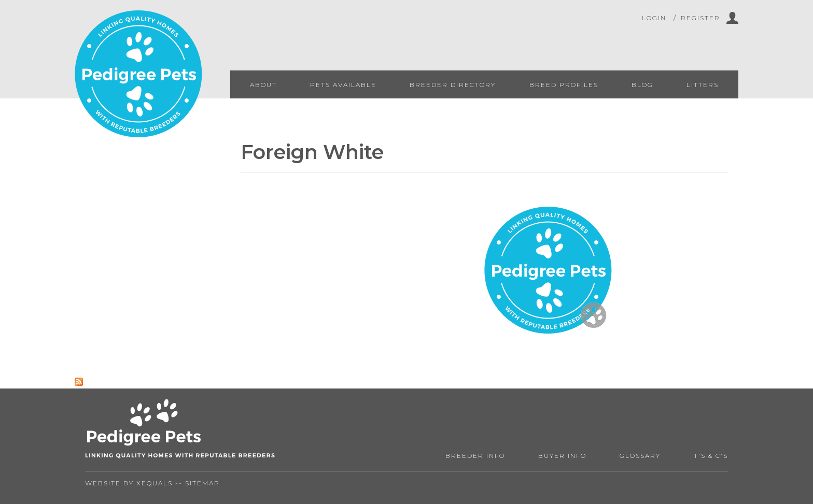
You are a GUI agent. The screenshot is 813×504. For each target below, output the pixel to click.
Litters (703, 85)
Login (654, 18)
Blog (642, 85)
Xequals (155, 483)
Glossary (640, 456)
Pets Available (343, 85)
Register (700, 18)
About (263, 85)
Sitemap (202, 483)
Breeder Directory (453, 85)
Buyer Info (562, 456)
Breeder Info (475, 456)
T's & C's (711, 456)
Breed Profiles (564, 85)
